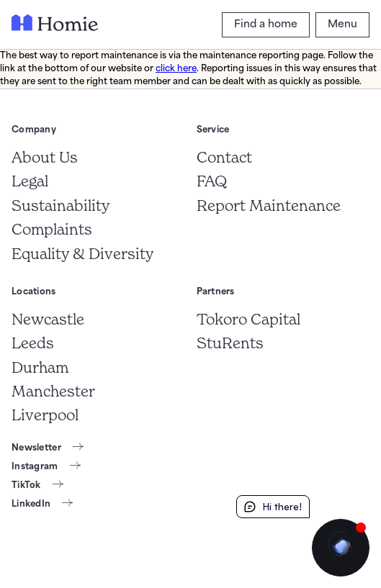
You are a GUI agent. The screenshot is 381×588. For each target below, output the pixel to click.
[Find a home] (266, 25)
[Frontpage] (55, 25)
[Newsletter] (48, 448)
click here (176, 69)
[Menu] (342, 25)
